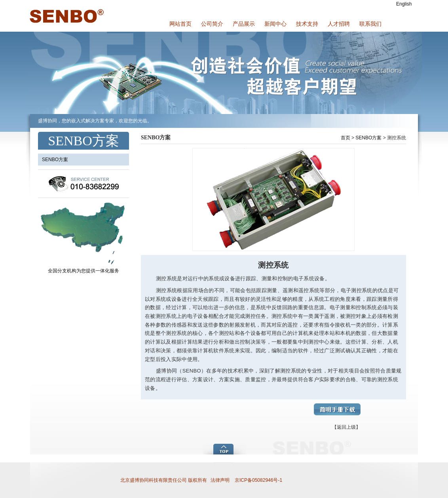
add (225, 449)
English (404, 4)
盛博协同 (66, 16)
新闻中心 (275, 24)
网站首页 (180, 24)
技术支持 (307, 24)
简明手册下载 (337, 409)
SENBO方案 (368, 138)
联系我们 (370, 24)
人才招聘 (339, 24)
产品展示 (244, 24)
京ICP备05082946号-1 (258, 480)
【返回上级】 (346, 427)
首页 (345, 138)
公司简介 (212, 24)
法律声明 (220, 480)
